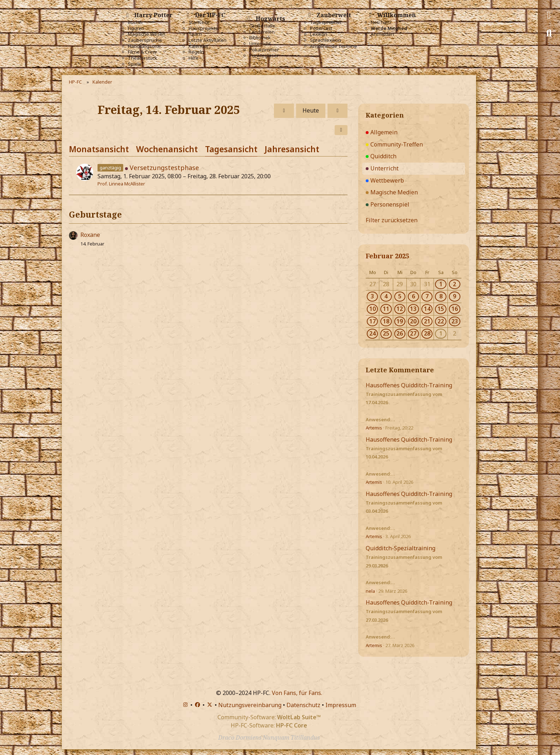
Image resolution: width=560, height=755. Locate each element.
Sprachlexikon (326, 40)
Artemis (374, 428)
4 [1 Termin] (386, 296)
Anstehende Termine (334, 46)
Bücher (136, 22)
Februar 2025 (387, 256)
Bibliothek (260, 38)
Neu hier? (381, 22)
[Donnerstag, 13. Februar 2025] (284, 111)
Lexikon (319, 34)
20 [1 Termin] (413, 321)
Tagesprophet (326, 22)
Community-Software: (269, 717)
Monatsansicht (99, 149)
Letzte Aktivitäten (207, 40)
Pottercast (321, 28)
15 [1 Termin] (441, 309)
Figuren (136, 28)
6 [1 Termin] (413, 296)
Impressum (341, 705)
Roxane (90, 235)
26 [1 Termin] (400, 333)
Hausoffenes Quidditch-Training (409, 385)
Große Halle (262, 26)
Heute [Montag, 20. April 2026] (311, 110)
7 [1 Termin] (427, 296)
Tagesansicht (231, 149)
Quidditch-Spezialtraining (401, 548)
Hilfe (194, 58)
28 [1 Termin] (427, 333)
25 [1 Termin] (386, 333)
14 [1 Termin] (427, 309)
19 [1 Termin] (400, 321)
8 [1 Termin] (441, 296)
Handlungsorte (144, 46)
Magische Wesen (147, 34)
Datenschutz (303, 705)
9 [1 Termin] (454, 296)
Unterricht (260, 44)
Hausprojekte (203, 28)
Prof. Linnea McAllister (121, 184)
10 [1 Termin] (372, 309)
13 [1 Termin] (413, 309)
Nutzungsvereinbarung (250, 705)
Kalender (199, 46)
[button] (341, 130)
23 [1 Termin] (455, 321)
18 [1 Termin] (386, 321)
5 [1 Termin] (400, 296)
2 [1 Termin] (454, 284)
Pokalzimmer (264, 50)
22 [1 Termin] (441, 321)
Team (195, 34)
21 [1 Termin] (427, 321)
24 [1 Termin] (372, 333)
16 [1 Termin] (455, 309)
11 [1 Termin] (386, 309)
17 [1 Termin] (372, 321)
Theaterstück (142, 58)
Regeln (196, 52)
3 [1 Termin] (372, 296)
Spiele (135, 64)
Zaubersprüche (145, 40)
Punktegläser (264, 56)
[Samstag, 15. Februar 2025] (337, 111)
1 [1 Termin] (441, 284)
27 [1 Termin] (413, 333)
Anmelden (382, 34)
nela (370, 591)
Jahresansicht (292, 149)
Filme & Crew (142, 52)
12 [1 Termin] (400, 309)
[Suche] (549, 33)
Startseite (199, 22)
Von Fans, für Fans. (297, 693)
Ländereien (262, 32)
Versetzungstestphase (164, 168)
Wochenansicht (167, 149)
